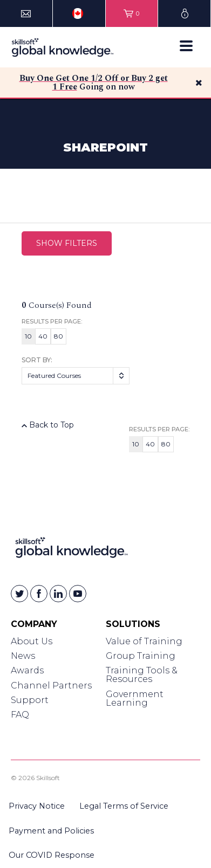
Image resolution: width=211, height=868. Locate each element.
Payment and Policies (51, 831)
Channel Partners (51, 686)
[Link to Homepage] (72, 550)
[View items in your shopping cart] (132, 13)
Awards (27, 670)
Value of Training (144, 641)
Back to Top (48, 425)
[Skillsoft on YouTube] (78, 594)
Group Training (141, 656)
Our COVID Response (52, 855)
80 (59, 336)
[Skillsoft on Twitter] (19, 594)
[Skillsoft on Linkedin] (58, 594)
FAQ (20, 715)
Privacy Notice (37, 806)
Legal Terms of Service (124, 806)
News (23, 656)
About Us (32, 641)
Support (30, 700)
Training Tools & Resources (142, 675)
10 (28, 336)
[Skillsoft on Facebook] (39, 594)
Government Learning (135, 698)
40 (43, 336)
